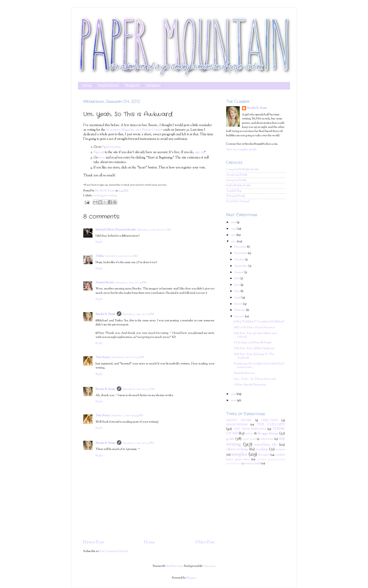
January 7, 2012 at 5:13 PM (138, 443)
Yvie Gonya (103, 357)
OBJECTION (269, 420)
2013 (234, 235)
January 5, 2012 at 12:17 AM (154, 230)
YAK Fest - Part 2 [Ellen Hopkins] (254, 348)
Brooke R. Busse (105, 314)
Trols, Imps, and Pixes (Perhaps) (252, 343)
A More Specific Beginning (250, 385)
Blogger (191, 578)
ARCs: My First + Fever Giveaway (254, 328)
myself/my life (266, 445)
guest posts (249, 439)
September (241, 266)
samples (239, 454)
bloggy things (268, 434)
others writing (237, 449)
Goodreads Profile (237, 175)
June (237, 285)
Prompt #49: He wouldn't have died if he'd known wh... (259, 366)
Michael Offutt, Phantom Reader (116, 230)
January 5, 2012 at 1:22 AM (121, 256)
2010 (234, 401)
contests (97, 196)
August (239, 272)
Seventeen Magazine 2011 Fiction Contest (134, 130)
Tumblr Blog (234, 191)
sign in (199, 152)
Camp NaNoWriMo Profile (243, 170)
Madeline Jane (174, 566)
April (238, 298)
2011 (234, 394)
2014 (234, 229)
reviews (280, 450)
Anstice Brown (105, 283)
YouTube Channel (238, 201)
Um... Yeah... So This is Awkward (255, 379)
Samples (153, 86)
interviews (267, 439)
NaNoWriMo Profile (238, 186)
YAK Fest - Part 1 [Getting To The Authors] (254, 356)
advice (249, 434)
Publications (108, 86)
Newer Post (94, 542)
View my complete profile (241, 150)
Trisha (100, 256)
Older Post (205, 542)
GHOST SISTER (239, 420)
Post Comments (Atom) (114, 551)
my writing (110, 196)
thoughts (264, 455)
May (237, 291)
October (240, 260)
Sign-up (99, 152)
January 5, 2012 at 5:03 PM (139, 314)
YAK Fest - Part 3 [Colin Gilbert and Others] (255, 335)
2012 (234, 242)
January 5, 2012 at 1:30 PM (131, 283)
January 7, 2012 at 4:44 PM (127, 416)
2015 (234, 222)
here (102, 158)
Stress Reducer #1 (244, 373)
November (241, 253)
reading (262, 449)
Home (87, 86)
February (240, 310)
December (241, 247)
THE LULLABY (271, 425)
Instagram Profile (236, 180)
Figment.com (111, 147)
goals (230, 439)
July (237, 279)
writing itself (252, 464)
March (239, 304)
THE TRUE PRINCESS (250, 429)
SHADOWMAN (237, 425)
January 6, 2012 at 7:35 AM (128, 357)
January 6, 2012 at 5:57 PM (139, 389)
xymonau (209, 566)
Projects (132, 86)
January (240, 317)
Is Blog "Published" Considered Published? (259, 322)
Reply (99, 242)
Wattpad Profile (236, 196)
